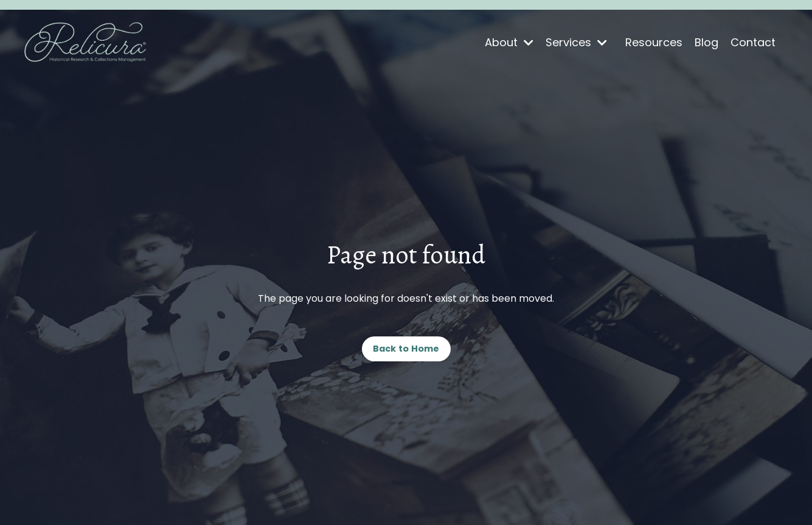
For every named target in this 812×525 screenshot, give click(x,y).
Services (576, 42)
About (509, 42)
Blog (706, 42)
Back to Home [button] (406, 349)
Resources (654, 42)
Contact (753, 42)
